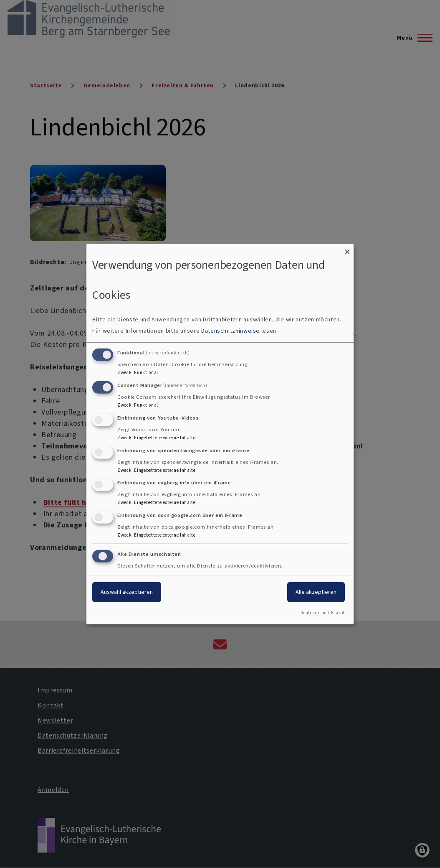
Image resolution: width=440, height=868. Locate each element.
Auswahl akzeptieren (127, 592)
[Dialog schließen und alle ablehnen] (347, 249)
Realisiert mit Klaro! (322, 613)
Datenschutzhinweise (230, 331)
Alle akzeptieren (316, 592)
